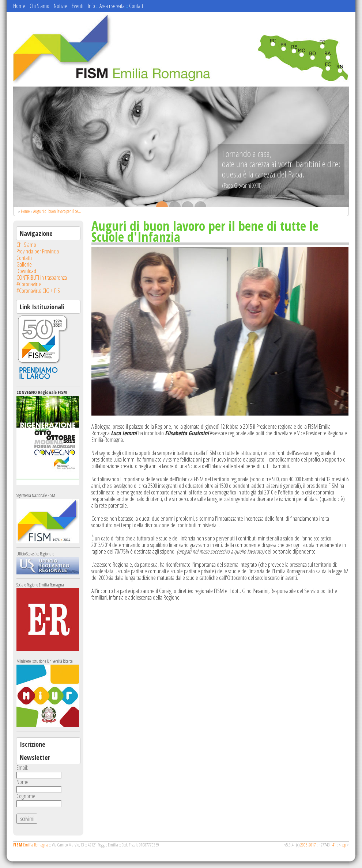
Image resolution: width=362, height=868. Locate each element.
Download (26, 271)
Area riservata (112, 6)
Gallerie (24, 264)
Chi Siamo (39, 6)
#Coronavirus (29, 284)
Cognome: (27, 796)
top (344, 845)
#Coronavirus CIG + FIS (38, 291)
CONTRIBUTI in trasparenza (42, 278)
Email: (22, 768)
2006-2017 (308, 845)
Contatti (137, 6)
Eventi (78, 6)
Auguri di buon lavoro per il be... (57, 211)
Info (91, 6)
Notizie (61, 6)
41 (334, 845)
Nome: (23, 782)
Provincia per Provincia (38, 251)
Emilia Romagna (31, 845)
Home (19, 6)
